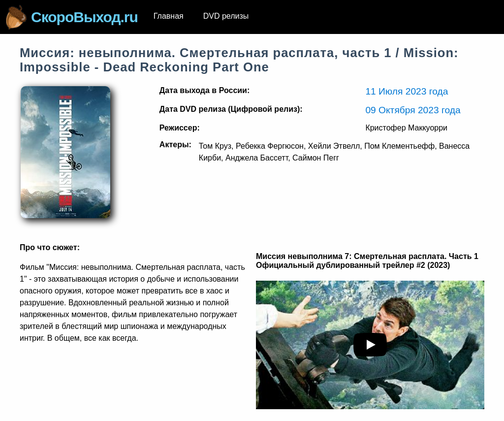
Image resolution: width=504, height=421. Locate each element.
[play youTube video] (370, 345)
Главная (169, 16)
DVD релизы (226, 16)
